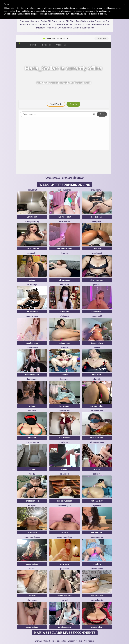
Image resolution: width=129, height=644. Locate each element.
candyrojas (64, 442)
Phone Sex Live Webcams (59, 28)
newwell (64, 600)
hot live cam (97, 217)
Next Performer (73, 178)
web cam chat (97, 596)
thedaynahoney (32, 221)
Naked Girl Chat (66, 21)
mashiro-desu (32, 316)
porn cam (64, 564)
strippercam (64, 280)
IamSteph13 (97, 316)
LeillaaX (97, 348)
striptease (32, 532)
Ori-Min (64, 348)
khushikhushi (97, 411)
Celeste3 (97, 474)
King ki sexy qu (64, 505)
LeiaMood (64, 474)
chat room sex (97, 280)
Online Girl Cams (49, 21)
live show (97, 564)
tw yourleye (32, 285)
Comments (53, 178)
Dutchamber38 (32, 442)
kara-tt (32, 569)
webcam (32, 280)
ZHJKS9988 (97, 505)
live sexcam (97, 312)
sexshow (64, 532)
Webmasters (89, 641)
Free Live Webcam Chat (60, 25)
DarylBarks (32, 600)
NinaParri (32, 505)
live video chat (64, 217)
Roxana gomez (97, 537)
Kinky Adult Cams (82, 25)
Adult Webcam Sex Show (88, 21)
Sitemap (38, 641)
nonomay (32, 411)
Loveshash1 (97, 253)
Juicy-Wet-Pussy (97, 442)
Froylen (65, 253)
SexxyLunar (97, 221)
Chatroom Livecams (29, 21)
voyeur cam (32, 217)
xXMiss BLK (32, 253)
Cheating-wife (64, 411)
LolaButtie (97, 379)
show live (97, 248)
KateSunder (32, 379)
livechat (64, 375)
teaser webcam (32, 564)
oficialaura (64, 316)
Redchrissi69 (32, 348)
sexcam (97, 469)
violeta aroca (64, 221)
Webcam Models (75, 641)
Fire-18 (32, 474)
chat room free (32, 248)
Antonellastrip (97, 600)
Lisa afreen (64, 379)
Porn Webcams (40, 25)
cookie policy (105, 11)
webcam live (97, 627)
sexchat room (32, 343)
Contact (47, 641)
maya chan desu (65, 537)
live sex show (97, 343)
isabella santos (64, 190)
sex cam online (97, 406)
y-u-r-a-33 (64, 569)
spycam (64, 469)
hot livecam (64, 438)
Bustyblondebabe (32, 537)
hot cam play (64, 343)
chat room (97, 375)
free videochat (32, 312)
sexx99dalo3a (97, 569)
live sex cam (65, 406)
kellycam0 (32, 190)
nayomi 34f (64, 285)
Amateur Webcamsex (84, 28)
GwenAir (97, 285)
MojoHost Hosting (59, 641)
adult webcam (65, 627)
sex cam (32, 469)
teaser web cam (32, 375)
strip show (64, 312)
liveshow (32, 438)
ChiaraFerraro (97, 190)
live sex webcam (64, 248)
